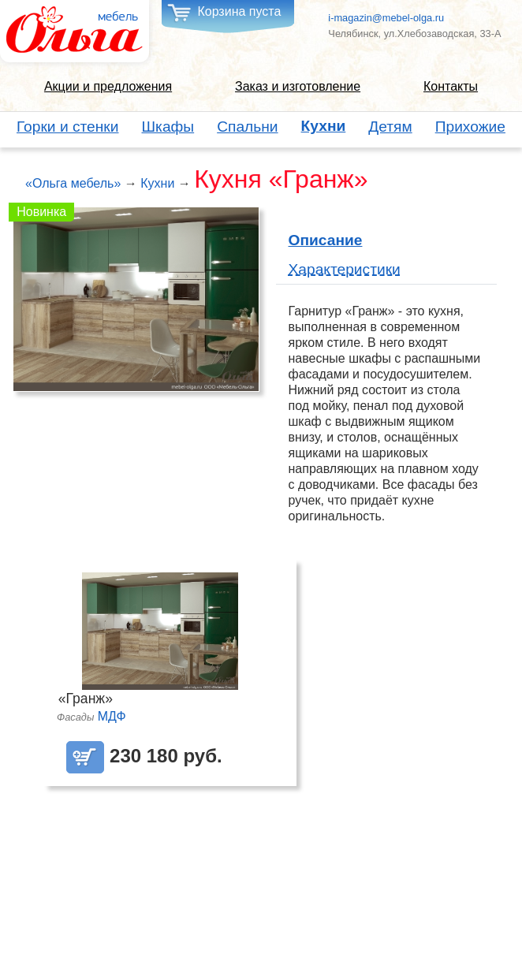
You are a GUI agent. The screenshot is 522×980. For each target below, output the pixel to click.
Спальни (247, 127)
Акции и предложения (108, 86)
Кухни (324, 126)
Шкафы (168, 127)
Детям (390, 127)
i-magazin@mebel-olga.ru (386, 18)
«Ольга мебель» (73, 183)
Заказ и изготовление (298, 86)
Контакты (451, 86)
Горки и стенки (68, 127)
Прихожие (470, 127)
